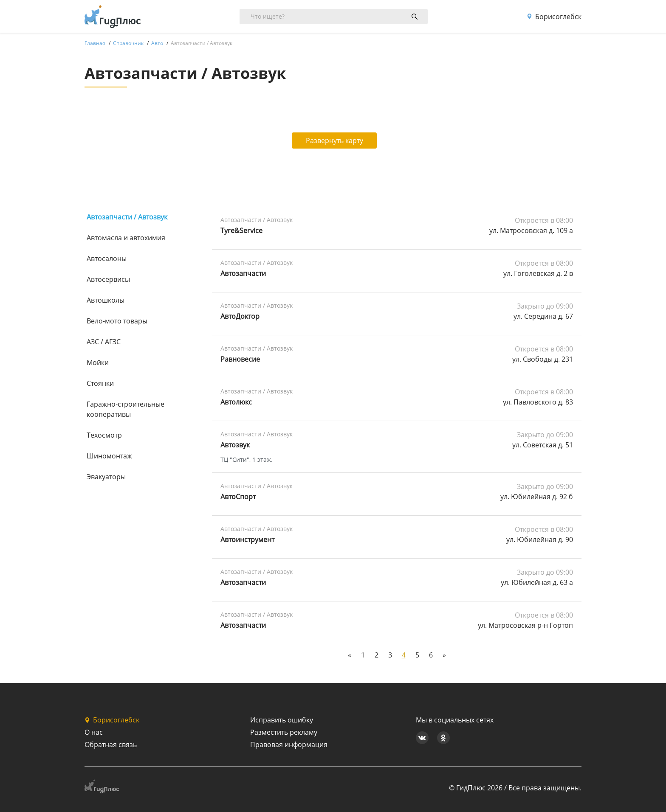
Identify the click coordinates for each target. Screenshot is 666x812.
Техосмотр (104, 435)
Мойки (98, 362)
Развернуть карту (333, 140)
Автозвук (235, 445)
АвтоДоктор (240, 316)
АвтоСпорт (238, 497)
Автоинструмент (247, 539)
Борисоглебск (554, 17)
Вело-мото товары (117, 321)
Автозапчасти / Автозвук (127, 217)
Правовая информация (289, 745)
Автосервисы (108, 279)
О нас (94, 732)
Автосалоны (107, 258)
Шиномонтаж (109, 456)
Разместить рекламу (284, 732)
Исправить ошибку (282, 720)
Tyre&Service (241, 230)
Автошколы (106, 300)
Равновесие (240, 359)
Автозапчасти (243, 273)
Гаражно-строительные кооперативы (126, 409)
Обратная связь (111, 745)
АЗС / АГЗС (104, 342)
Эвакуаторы (106, 477)
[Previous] (350, 655)
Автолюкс (236, 402)
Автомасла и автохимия (126, 238)
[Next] (444, 655)
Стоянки (100, 383)
